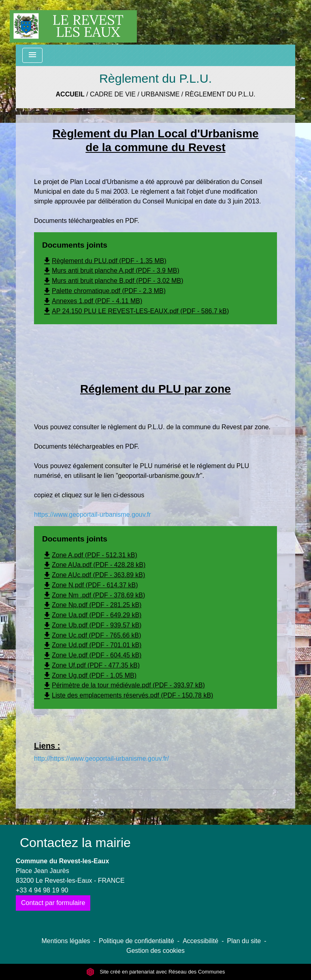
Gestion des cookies (155, 951)
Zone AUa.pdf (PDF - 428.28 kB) (94, 565)
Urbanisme (160, 94)
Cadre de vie (113, 94)
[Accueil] (73, 22)
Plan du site (244, 941)
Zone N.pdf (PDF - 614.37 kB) (90, 585)
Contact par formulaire (53, 903)
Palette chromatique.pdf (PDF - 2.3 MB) (104, 291)
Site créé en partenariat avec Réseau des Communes (156, 972)
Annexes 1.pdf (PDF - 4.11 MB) (92, 301)
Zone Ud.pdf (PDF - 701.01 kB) (92, 645)
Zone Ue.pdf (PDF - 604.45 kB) (92, 655)
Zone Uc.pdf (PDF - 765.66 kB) (92, 635)
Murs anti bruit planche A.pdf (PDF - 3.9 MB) (111, 271)
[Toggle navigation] (32, 55)
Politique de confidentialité (136, 941)
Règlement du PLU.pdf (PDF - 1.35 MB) (104, 261)
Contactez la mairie (75, 843)
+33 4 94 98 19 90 (42, 890)
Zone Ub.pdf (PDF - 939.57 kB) (92, 625)
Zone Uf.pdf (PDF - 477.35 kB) (91, 665)
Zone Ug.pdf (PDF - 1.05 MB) (89, 675)
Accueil (70, 94)
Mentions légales (66, 941)
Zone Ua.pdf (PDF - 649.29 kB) (92, 615)
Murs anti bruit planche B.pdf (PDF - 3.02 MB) (113, 281)
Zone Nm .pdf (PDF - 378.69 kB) (94, 595)
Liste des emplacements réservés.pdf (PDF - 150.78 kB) (128, 695)
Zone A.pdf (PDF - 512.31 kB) (90, 555)
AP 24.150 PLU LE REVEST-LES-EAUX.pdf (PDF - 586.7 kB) (135, 311)
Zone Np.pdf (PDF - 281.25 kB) (92, 605)
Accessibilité (200, 941)
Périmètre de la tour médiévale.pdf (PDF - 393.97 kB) (124, 685)
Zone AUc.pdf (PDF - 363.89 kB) (94, 575)
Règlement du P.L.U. (220, 94)
